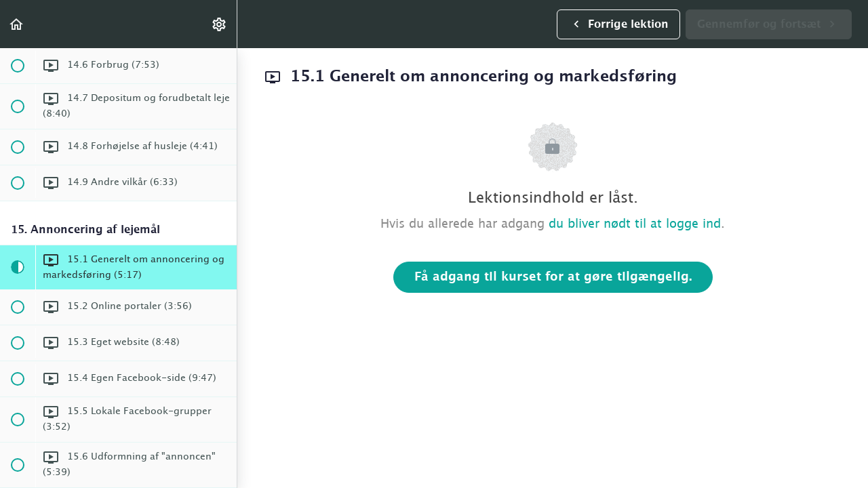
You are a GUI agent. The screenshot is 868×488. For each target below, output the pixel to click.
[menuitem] (220, 24)
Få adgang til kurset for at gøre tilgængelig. (553, 277)
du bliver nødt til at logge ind (635, 224)
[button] (17, 24)
